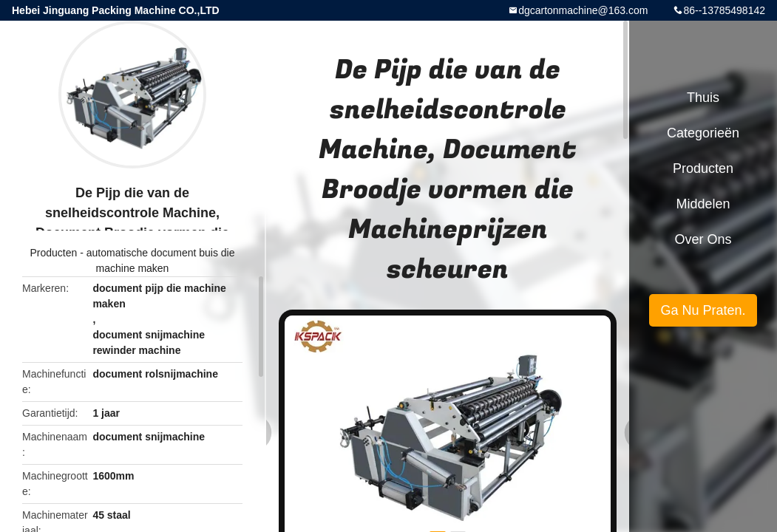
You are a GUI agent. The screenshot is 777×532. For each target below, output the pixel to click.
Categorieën (703, 133)
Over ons (703, 239)
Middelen (703, 204)
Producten (53, 253)
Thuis (703, 98)
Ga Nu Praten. (703, 310)
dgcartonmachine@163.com (583, 10)
